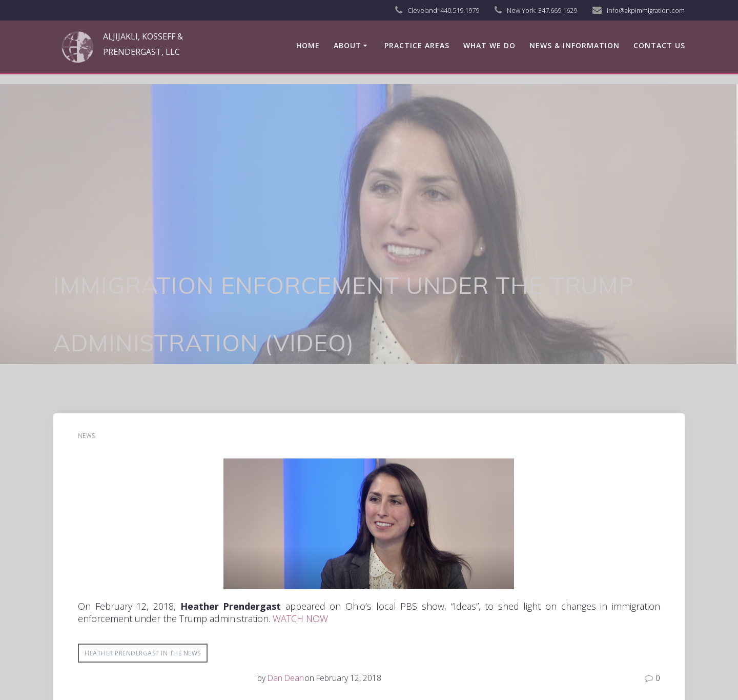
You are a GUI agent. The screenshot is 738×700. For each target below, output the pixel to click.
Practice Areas (417, 45)
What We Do (489, 45)
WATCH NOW (300, 618)
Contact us (659, 45)
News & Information (575, 45)
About (347, 45)
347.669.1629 (558, 10)
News (87, 436)
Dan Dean (286, 678)
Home (308, 45)
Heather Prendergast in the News (143, 653)
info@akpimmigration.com (646, 10)
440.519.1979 (460, 10)
